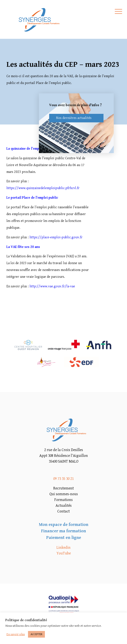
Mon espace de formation (64, 525)
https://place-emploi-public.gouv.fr (56, 237)
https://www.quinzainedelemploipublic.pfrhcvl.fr (43, 188)
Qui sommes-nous (64, 494)
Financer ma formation (63, 531)
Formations (63, 500)
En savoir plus (16, 634)
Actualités (64, 506)
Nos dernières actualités (74, 118)
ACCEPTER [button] (36, 634)
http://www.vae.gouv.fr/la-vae (52, 286)
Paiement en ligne (64, 538)
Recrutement (63, 488)
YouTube (64, 553)
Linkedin (63, 548)
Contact (63, 511)
